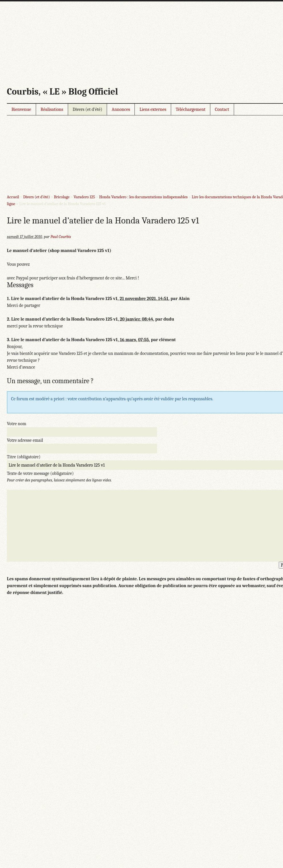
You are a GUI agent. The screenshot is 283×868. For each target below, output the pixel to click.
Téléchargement (191, 109)
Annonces (121, 109)
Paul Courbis (61, 237)
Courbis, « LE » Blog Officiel (62, 92)
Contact (222, 109)
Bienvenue (21, 109)
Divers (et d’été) (88, 109)
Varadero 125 (84, 197)
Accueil (13, 197)
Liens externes (153, 109)
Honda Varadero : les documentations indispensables (143, 197)
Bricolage (62, 197)
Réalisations (52, 109)
